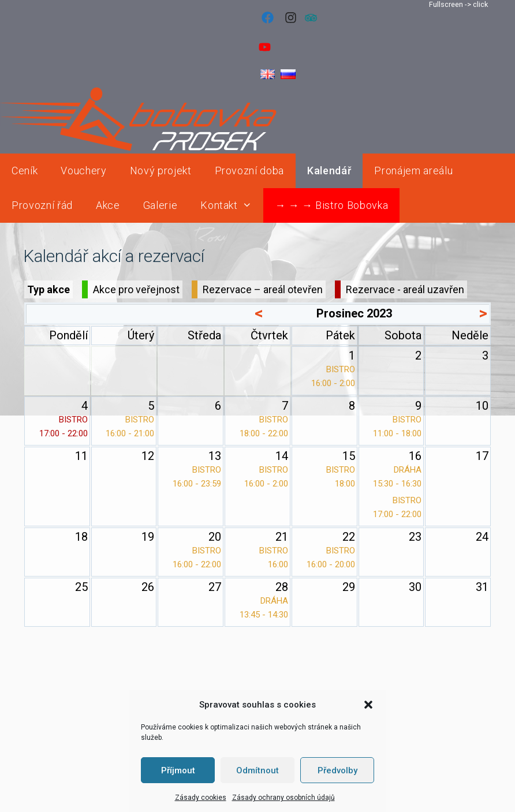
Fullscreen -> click (458, 4)
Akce (108, 205)
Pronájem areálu (413, 171)
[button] (368, 705)
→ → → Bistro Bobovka (331, 205)
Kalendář (329, 171)
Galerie (161, 205)
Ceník (25, 171)
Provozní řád (42, 205)
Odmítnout (257, 770)
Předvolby (337, 770)
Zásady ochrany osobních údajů (283, 798)
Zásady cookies (201, 798)
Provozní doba (250, 171)
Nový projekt (161, 171)
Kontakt (232, 205)
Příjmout (178, 770)
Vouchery (83, 171)
